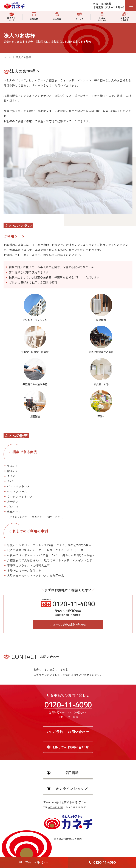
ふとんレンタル (102, 17)
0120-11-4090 (74, 604)
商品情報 (57, 16)
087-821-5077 (56, 807)
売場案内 (34, 16)
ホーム (7, 57)
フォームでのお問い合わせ (68, 624)
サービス (79, 16)
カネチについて (11, 17)
